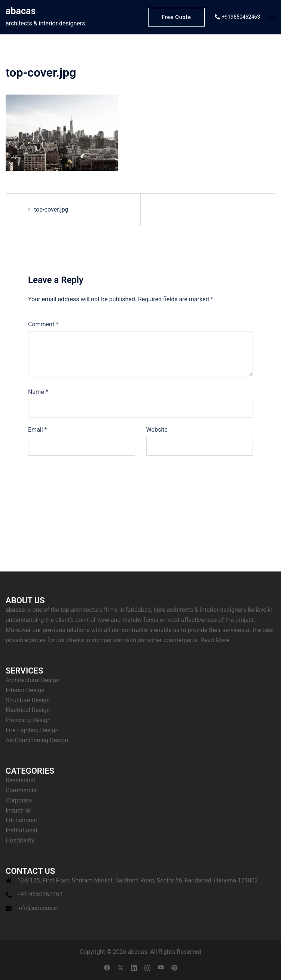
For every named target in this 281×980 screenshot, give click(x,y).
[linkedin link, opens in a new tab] (134, 967)
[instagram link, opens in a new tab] (147, 967)
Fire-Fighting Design (32, 730)
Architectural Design (33, 680)
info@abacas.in (38, 908)
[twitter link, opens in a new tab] (120, 967)
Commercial (22, 790)
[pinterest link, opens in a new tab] (174, 967)
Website (157, 430)
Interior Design (25, 690)
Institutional (21, 830)
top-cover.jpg (51, 209)
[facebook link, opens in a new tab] (107, 967)
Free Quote (176, 17)
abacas (21, 11)
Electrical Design (28, 710)
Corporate (19, 800)
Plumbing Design (28, 720)
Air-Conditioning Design (37, 740)
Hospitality (20, 840)
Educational (21, 820)
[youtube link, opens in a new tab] (161, 967)
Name (38, 392)
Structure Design (28, 700)
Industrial (18, 810)
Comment (43, 324)
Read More (215, 640)
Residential (20, 780)
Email (37, 430)
